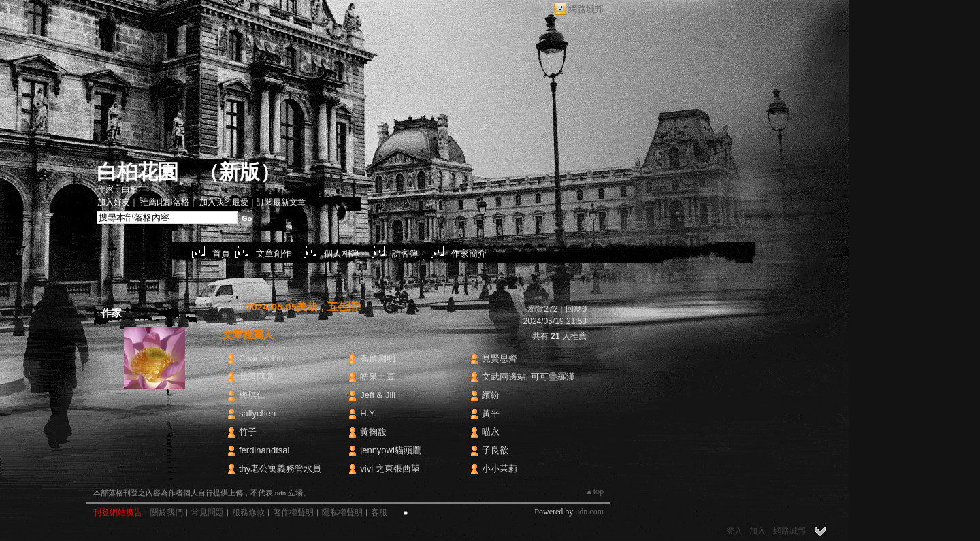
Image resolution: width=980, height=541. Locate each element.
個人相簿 (342, 253)
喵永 (491, 432)
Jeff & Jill (378, 395)
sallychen (257, 413)
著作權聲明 (293, 512)
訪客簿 (405, 253)
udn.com (589, 512)
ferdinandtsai (264, 450)
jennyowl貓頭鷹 (391, 450)
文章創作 (274, 253)
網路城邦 (586, 9)
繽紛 (491, 395)
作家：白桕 (118, 189)
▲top (594, 491)
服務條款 (248, 512)
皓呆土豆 (378, 377)
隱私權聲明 (342, 512)
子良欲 (495, 450)
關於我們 (167, 512)
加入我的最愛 (224, 202)
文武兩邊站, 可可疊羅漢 (528, 377)
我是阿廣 (257, 377)
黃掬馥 (373, 432)
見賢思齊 (500, 358)
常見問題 (208, 512)
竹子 (248, 432)
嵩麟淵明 (378, 358)
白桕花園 (137, 172)
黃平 (491, 413)
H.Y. (368, 413)
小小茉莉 (500, 469)
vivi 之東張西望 (390, 469)
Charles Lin (261, 358)
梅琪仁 (252, 395)
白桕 (154, 401)
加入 (757, 531)
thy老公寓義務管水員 (280, 469)
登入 (734, 531)
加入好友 (114, 202)
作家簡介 (469, 253)
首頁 (221, 253)
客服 (379, 512)
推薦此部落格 (165, 202)
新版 (240, 172)
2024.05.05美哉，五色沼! (304, 307)
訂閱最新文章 (281, 202)
